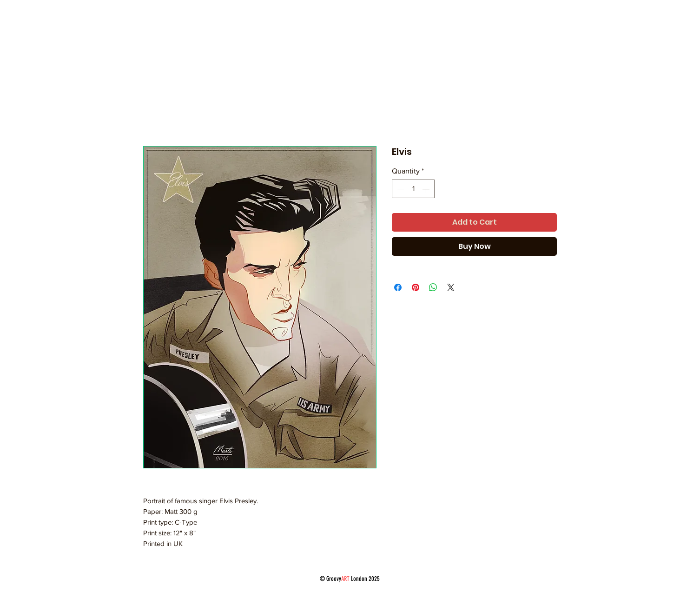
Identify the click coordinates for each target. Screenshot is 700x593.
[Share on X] (451, 287)
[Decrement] (400, 189)
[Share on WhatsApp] (433, 287)
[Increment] (427, 189)
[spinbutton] (413, 189)
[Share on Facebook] (398, 287)
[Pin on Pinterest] (416, 287)
